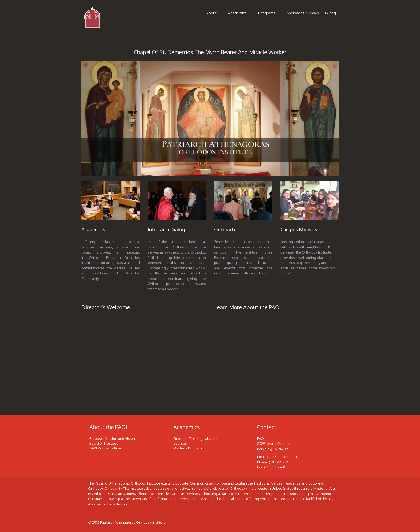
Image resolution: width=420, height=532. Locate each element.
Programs (267, 13)
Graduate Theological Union (196, 438)
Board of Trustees (104, 443)
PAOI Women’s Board (106, 448)
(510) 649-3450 (281, 462)
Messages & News (303, 13)
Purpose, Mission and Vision (112, 438)
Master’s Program (187, 448)
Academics (237, 13)
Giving (331, 13)
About (211, 13)
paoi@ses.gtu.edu (282, 457)
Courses (180, 443)
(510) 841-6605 (276, 467)
